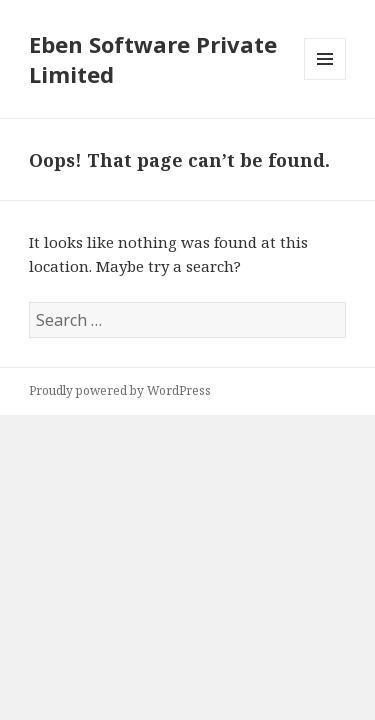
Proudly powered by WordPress (120, 390)
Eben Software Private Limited (153, 59)
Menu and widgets (325, 79)
